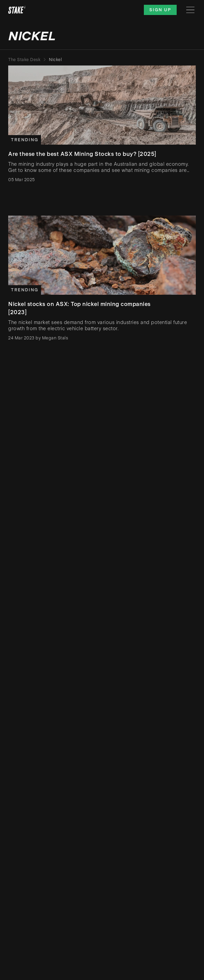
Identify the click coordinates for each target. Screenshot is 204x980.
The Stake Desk (24, 60)
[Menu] (190, 10)
